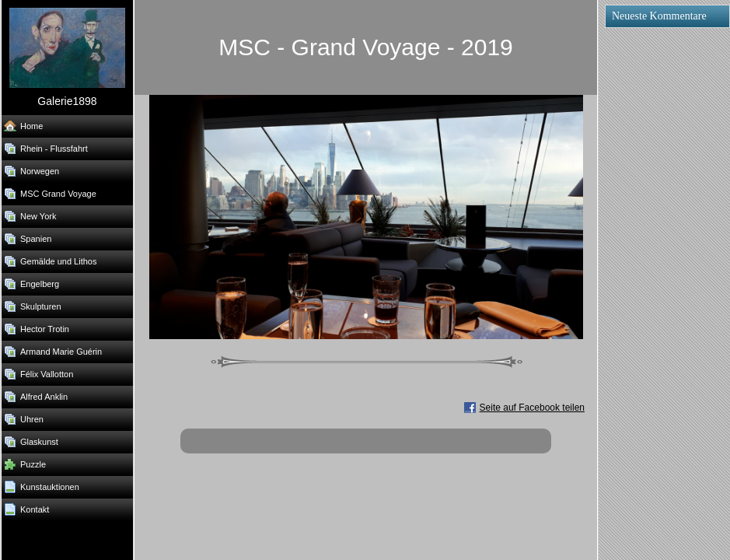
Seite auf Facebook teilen (532, 408)
